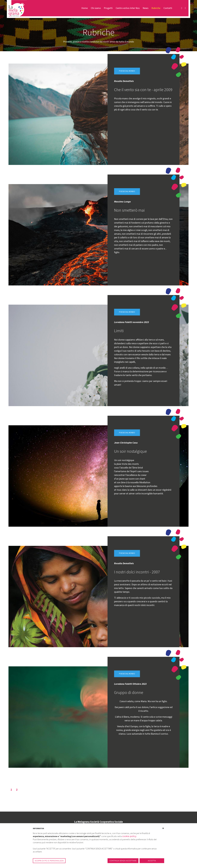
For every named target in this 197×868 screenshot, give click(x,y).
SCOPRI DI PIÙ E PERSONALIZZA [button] (49, 861)
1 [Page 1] (11, 790)
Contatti (168, 8)
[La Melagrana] (18, 8)
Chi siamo (96, 8)
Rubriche (156, 8)
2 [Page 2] (17, 790)
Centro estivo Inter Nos (128, 8)
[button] (163, 828)
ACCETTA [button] (152, 861)
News (146, 8)
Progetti (108, 8)
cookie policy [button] (129, 836)
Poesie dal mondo (127, 71)
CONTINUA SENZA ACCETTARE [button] (123, 861)
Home (85, 8)
